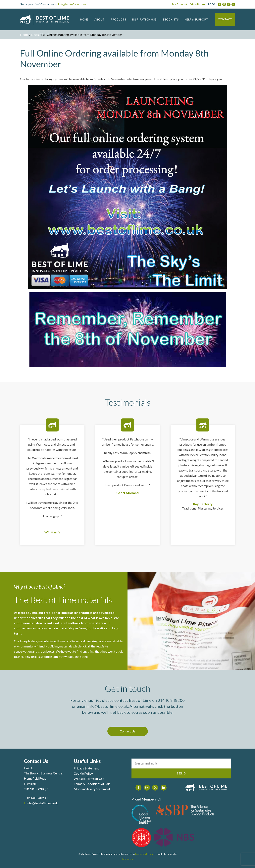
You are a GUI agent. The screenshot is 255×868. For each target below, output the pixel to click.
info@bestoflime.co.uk (72, 4)
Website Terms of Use (89, 779)
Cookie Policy (83, 773)
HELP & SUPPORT (196, 19)
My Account (180, 4)
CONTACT (225, 19)
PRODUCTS (118, 19)
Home (24, 35)
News (35, 35)
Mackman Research (146, 854)
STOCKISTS (171, 19)
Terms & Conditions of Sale (92, 784)
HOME (84, 19)
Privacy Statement (86, 768)
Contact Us (127, 731)
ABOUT (100, 19)
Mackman (128, 859)
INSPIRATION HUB (144, 19)
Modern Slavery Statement (92, 789)
